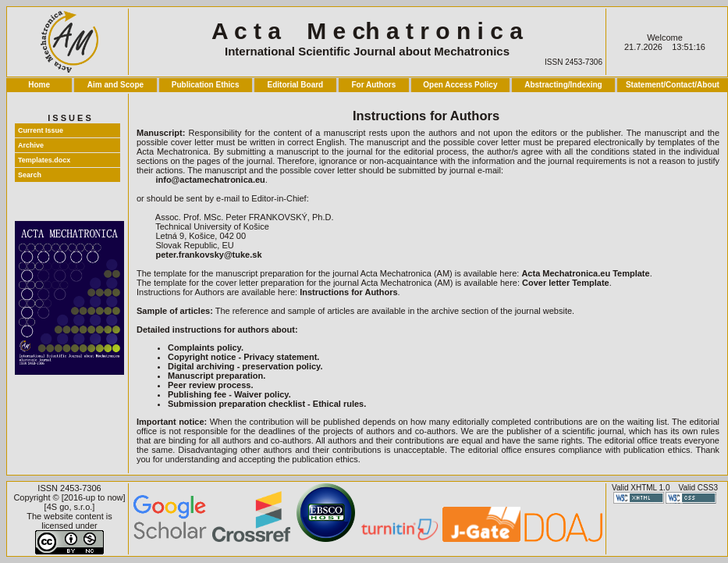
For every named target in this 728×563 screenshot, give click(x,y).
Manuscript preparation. (217, 376)
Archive (31, 145)
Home (39, 85)
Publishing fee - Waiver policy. (229, 394)
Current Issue (41, 130)
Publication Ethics (206, 85)
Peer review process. (210, 385)
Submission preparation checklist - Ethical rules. (267, 404)
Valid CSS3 (698, 488)
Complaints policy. (206, 347)
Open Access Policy (460, 85)
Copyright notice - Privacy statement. (243, 357)
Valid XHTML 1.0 (641, 488)
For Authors (373, 85)
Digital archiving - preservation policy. (245, 366)
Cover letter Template (566, 283)
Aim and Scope (115, 85)
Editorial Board (296, 85)
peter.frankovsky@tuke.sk (208, 255)
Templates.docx (44, 160)
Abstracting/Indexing (563, 85)
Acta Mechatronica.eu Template (585, 273)
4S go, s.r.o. (70, 507)
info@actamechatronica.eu (210, 180)
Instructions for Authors (348, 292)
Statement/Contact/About (673, 85)
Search (30, 175)
